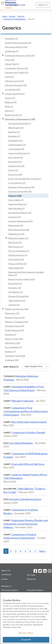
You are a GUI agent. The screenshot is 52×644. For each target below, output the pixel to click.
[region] (26, 618)
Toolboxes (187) (12, 360)
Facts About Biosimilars (21, 443)
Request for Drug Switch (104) (21, 279)
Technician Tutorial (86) (15, 356)
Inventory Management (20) (20, 221)
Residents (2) (11, 334)
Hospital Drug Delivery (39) (20, 213)
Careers (5, 579)
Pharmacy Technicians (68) (16, 322)
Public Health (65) (16, 268)
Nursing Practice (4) (13, 115)
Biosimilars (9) (14, 136)
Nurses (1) (9, 111)
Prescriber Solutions (35, 590)
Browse (12, 16)
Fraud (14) (9, 77)
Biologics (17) (14, 132)
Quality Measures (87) (14, 330)
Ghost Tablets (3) (16, 200)
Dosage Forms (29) (16, 166)
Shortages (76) (15, 288)
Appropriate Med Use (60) (16, 47)
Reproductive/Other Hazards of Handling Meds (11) (26, 274)
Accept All (26, 640)
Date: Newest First (36, 366)
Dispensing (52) (15, 162)
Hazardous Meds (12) (17, 204)
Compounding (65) (16, 149)
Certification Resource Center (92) (20, 55)
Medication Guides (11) (18, 238)
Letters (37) (10, 98)
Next (43, 551)
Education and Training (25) (17, 72)
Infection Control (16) (14, 81)
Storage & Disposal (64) (18, 296)
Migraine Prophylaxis (23, 401)
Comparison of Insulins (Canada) (28, 432)
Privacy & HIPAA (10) (17, 264)
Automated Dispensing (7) (20, 123)
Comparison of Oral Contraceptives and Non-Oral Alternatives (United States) (26, 411)
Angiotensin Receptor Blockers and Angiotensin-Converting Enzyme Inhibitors (26, 524)
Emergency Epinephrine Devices (25, 499)
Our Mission (6, 575)
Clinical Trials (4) (12, 64)
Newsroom (31, 579)
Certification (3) (12, 51)
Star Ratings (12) (16, 292)
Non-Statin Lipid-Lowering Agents (29, 422)
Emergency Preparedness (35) (21, 187)
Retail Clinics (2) (15, 283)
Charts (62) (10, 60)
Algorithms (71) (12, 38)
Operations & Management (15, 19)
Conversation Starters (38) (16, 68)
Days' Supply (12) (16, 157)
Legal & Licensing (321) (15, 94)
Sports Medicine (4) (13, 347)
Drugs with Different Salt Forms (28, 464)
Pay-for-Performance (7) (19, 251)
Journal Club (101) (13, 89)
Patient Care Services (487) (17, 309)
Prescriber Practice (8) (14, 326)
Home (5, 16)
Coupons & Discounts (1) (19, 153)
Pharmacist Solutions (10, 590)
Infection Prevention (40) (16, 85)
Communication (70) (17, 145)
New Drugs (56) (15, 242)
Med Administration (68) (19, 230)
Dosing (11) (13, 170)
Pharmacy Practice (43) (15, 317)
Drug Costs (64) (15, 174)
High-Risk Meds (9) (16, 208)
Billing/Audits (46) (16, 128)
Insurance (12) (15, 217)
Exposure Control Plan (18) (20, 191)
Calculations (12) (16, 140)
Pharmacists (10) (12, 313)
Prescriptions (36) (16, 259)
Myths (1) (9, 106)
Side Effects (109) (13, 343)
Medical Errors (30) (16, 234)
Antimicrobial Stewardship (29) (18, 43)
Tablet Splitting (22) (17, 300)
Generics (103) (15, 196)
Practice (21, 16)
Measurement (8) (16, 225)
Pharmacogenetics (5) (18, 255)
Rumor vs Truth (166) (14, 339)
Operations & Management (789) (20, 119)
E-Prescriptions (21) (17, 183)
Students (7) (10, 351)
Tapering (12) (14, 305)
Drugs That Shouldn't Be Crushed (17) (25, 179)
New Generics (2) (16, 247)
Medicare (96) (11, 102)
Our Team (31, 575)
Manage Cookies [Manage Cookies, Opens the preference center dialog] (26, 633)
